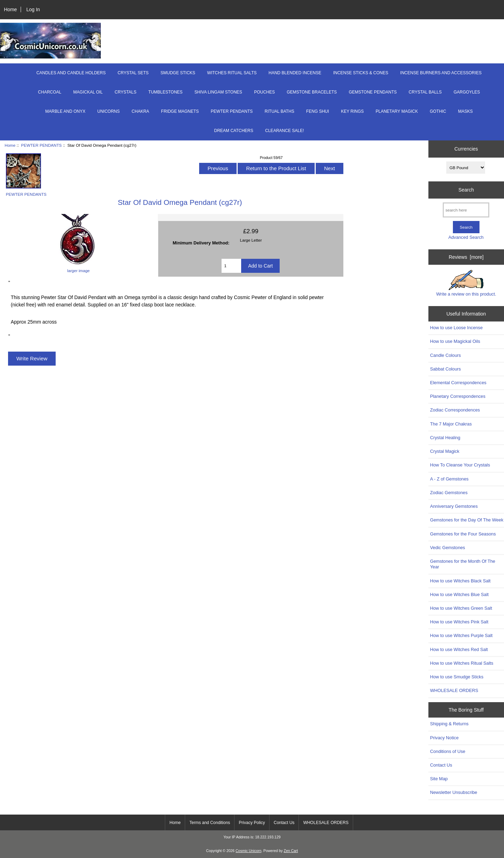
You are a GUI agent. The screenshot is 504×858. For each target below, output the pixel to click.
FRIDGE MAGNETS (180, 111)
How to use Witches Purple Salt (461, 635)
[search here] (466, 210)
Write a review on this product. (466, 283)
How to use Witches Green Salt (461, 608)
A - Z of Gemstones (449, 479)
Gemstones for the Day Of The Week (467, 520)
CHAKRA (140, 111)
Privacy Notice (444, 738)
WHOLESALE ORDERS (454, 690)
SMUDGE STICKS (178, 73)
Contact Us (441, 765)
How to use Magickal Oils (455, 341)
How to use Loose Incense (456, 328)
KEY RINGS (352, 111)
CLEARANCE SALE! (285, 131)
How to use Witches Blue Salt (459, 594)
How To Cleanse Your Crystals (460, 465)
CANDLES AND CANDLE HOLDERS (71, 73)
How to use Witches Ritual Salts (462, 663)
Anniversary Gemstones (454, 506)
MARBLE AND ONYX (65, 111)
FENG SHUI (318, 111)
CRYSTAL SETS (133, 73)
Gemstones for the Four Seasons (463, 534)
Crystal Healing (445, 438)
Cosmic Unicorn (248, 851)
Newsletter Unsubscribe (454, 792)
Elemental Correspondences (458, 383)
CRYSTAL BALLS (425, 92)
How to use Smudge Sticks (457, 677)
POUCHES (264, 92)
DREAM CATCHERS (234, 131)
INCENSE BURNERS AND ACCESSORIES (441, 73)
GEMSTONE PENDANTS (373, 92)
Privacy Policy (252, 823)
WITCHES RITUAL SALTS (232, 73)
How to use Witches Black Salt (460, 581)
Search (466, 190)
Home (10, 9)
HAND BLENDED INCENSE (295, 73)
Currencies (466, 149)
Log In (33, 9)
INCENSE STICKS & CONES (361, 73)
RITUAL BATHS (279, 111)
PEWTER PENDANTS (41, 145)
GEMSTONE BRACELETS (312, 92)
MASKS (465, 111)
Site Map (439, 779)
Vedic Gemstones (448, 548)
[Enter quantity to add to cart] (231, 266)
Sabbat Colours (446, 369)
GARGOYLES (467, 92)
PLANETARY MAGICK (397, 111)
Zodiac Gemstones (449, 493)
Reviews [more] (466, 257)
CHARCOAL (50, 92)
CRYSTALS (126, 92)
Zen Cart (291, 851)
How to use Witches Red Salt (459, 649)
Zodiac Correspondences (455, 410)
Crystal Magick (445, 451)
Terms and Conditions (210, 823)
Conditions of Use (448, 751)
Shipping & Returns (449, 724)
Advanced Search (466, 237)
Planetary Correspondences (458, 396)
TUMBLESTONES (166, 92)
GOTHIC (438, 111)
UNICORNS (108, 111)
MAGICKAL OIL (88, 92)
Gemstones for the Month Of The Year (463, 564)
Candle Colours (446, 355)
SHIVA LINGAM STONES (218, 92)
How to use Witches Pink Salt (459, 622)
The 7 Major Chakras (451, 424)
